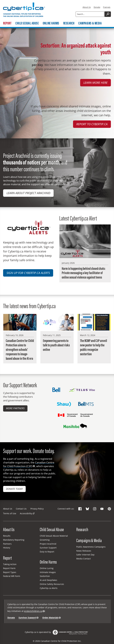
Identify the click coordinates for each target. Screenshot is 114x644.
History (7, 548)
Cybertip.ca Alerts (49, 588)
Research (69, 23)
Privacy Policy (37, 509)
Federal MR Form (12, 576)
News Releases (84, 551)
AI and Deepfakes (48, 580)
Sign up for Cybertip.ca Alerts (28, 273)
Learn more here (95, 83)
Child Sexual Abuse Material (54, 536)
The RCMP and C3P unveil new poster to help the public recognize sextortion (94, 347)
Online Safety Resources (52, 584)
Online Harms (51, 23)
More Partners (15, 408)
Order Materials (50, 618)
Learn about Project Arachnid (28, 193)
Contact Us (21, 509)
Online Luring (47, 568)
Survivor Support (48, 548)
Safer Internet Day (85, 555)
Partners (7, 544)
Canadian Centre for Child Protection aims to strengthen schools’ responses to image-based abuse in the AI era (20, 349)
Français (107, 7)
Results (7, 536)
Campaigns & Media (90, 23)
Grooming (45, 540)
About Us (87, 7)
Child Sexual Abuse (27, 23)
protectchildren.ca (33, 611)
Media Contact (83, 559)
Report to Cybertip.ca (92, 124)
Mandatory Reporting (14, 540)
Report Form (9, 568)
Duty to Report (47, 552)
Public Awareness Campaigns (91, 547)
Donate (97, 7)
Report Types (10, 572)
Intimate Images (48, 572)
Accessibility (26, 513)
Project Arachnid (48, 544)
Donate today (14, 489)
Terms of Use (10, 513)
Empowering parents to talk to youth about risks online (56, 345)
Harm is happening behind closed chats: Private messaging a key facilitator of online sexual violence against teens (84, 273)
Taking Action (10, 564)
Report (7, 23)
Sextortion (45, 576)
